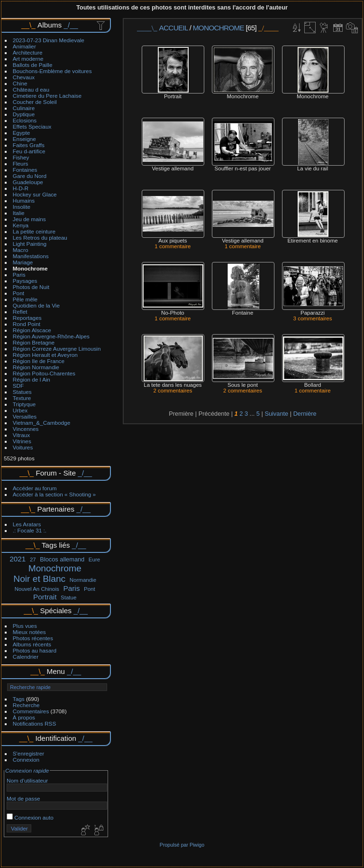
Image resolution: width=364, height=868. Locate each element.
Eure (94, 560)
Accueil (174, 28)
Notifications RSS (35, 723)
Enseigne (24, 139)
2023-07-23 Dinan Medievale (49, 40)
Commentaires (31, 711)
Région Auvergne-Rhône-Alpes (51, 336)
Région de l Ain (32, 379)
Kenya (21, 225)
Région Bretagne (34, 342)
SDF (18, 386)
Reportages (27, 318)
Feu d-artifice (29, 151)
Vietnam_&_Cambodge (41, 423)
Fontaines (25, 170)
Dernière (305, 414)
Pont (18, 293)
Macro (21, 250)
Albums (50, 25)
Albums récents (32, 644)
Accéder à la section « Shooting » (54, 494)
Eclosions (25, 120)
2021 (18, 559)
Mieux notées (29, 632)
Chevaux (24, 77)
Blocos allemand (62, 559)
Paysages (25, 281)
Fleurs (21, 163)
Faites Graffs (29, 145)
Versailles (25, 416)
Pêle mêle (25, 299)
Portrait (45, 597)
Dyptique (24, 114)
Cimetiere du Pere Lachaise (47, 96)
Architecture (28, 52)
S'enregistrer (28, 753)
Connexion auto (30, 817)
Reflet (20, 312)
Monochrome (30, 268)
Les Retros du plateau (40, 238)
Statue (68, 597)
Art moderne (28, 59)
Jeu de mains (29, 219)
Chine (20, 83)
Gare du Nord (30, 176)
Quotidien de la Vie (36, 305)
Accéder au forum (35, 488)
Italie (19, 213)
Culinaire (24, 108)
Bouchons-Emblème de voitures (52, 71)
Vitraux (21, 435)
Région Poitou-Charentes (44, 373)
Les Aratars (27, 524)
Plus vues (25, 626)
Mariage (23, 262)
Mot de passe (23, 798)
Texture (22, 398)
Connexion (26, 760)
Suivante (276, 414)
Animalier (24, 46)
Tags (19, 699)
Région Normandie (36, 367)
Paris (19, 275)
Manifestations (31, 256)
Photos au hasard (35, 650)
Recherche (26, 705)
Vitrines (22, 441)
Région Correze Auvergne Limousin (57, 349)
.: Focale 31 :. (30, 530)
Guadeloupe (28, 182)
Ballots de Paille (33, 65)
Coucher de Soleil (35, 102)
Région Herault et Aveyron (45, 355)
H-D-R (21, 188)
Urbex (20, 410)
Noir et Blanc (39, 579)
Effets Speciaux (32, 126)
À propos (24, 717)
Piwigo (197, 845)
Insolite (22, 207)
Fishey (21, 157)
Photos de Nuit (31, 287)
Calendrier (26, 657)
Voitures (23, 447)
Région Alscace (32, 330)
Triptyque (24, 404)
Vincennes (26, 429)
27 (33, 560)
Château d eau (31, 89)
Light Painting (30, 244)
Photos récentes (33, 638)
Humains (24, 201)
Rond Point (27, 324)
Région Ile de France (39, 361)
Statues (22, 392)
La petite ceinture (34, 231)
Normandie (83, 580)
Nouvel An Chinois (37, 589)
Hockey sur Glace (35, 194)
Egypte (22, 133)
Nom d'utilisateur (27, 780)
